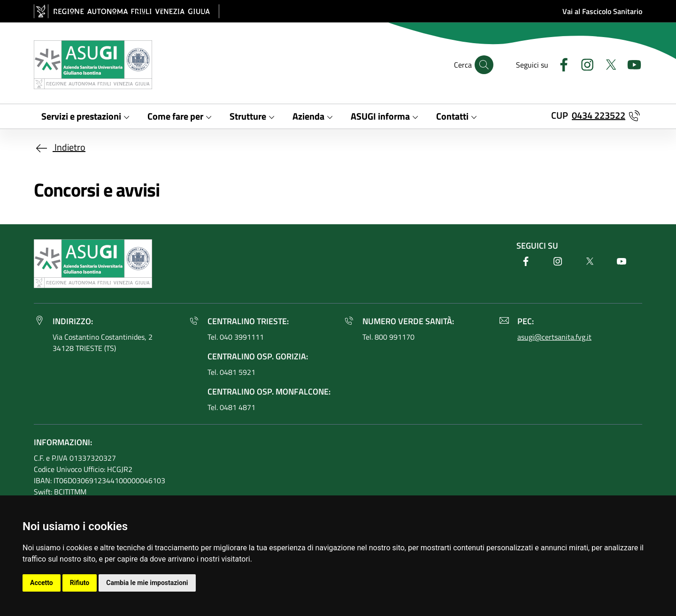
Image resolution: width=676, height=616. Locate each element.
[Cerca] (484, 65)
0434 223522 (599, 115)
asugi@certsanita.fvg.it (554, 337)
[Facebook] (560, 64)
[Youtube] (630, 64)
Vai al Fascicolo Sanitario (602, 11)
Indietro (60, 147)
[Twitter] (607, 64)
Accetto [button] (42, 583)
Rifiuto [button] (80, 583)
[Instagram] (584, 64)
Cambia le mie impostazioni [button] (147, 583)
